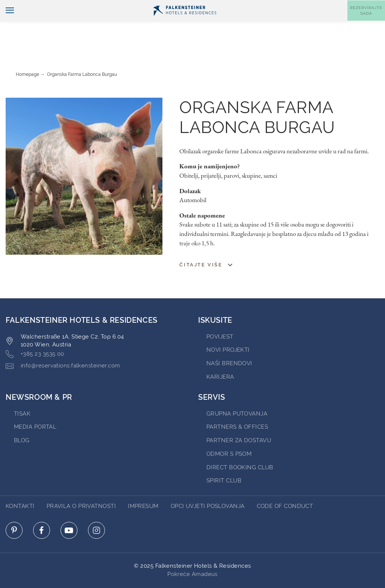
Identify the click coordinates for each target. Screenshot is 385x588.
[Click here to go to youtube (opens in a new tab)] (69, 509)
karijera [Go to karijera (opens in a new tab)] (220, 356)
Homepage (27, 53)
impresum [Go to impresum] (143, 485)
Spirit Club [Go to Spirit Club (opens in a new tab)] (224, 460)
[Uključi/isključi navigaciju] (7, 23)
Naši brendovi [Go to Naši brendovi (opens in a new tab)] (229, 342)
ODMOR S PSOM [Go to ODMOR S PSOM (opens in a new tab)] (229, 433)
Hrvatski (20, 6)
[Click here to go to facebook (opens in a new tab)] (42, 509)
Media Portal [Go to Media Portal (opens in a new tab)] (35, 406)
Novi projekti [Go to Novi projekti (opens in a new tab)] (228, 329)
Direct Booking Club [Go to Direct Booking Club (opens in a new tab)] (240, 446)
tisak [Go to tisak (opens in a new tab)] (22, 393)
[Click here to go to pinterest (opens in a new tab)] (14, 509)
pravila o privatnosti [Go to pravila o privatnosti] (81, 485)
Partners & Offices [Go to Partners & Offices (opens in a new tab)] (237, 406)
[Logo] (185, 23)
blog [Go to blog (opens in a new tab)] (22, 419)
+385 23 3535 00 (35, 333)
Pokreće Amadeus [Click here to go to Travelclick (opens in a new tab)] (192, 553)
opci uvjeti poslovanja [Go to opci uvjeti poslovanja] (208, 485)
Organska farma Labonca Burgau (82, 53)
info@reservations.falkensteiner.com (63, 345)
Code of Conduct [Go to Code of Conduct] (285, 485)
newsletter (273, 6)
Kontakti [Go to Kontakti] (20, 485)
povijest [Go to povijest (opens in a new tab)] (220, 316)
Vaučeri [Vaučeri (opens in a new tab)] (311, 6)
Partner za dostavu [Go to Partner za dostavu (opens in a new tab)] (239, 419)
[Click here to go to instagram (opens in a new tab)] (96, 509)
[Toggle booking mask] (366, 23)
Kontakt (370, 6)
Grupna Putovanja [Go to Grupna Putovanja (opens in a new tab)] (237, 393)
